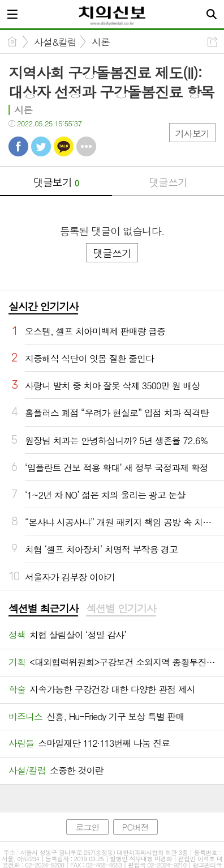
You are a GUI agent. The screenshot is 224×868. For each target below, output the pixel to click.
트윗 (41, 146)
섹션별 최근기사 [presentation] (43, 609)
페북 (18, 146)
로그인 (87, 827)
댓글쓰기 (168, 182)
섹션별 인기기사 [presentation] (121, 609)
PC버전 (135, 827)
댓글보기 (56, 182)
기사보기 (192, 133)
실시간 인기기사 (43, 306)
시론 (101, 42)
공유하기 (212, 42)
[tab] (43, 609)
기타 (86, 146)
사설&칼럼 (55, 42)
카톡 (64, 146)
